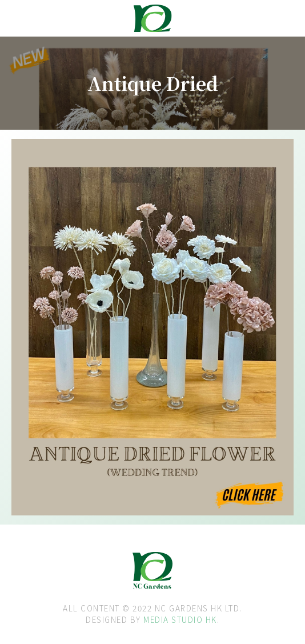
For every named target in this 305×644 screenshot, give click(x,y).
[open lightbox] (47, 177)
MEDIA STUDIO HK (180, 619)
